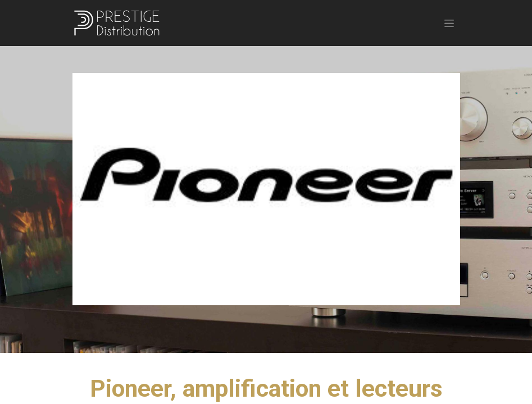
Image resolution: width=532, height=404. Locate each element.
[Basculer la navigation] (449, 23)
